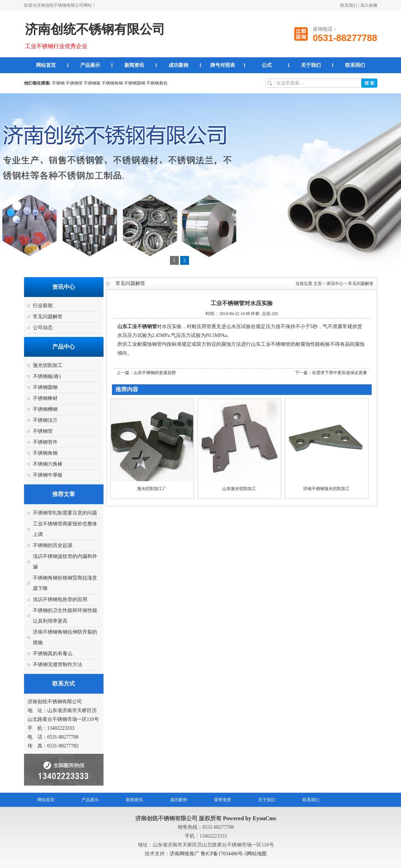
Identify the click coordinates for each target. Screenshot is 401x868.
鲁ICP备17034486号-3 (224, 854)
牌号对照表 (223, 65)
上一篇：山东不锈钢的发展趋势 (146, 373)
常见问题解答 (48, 317)
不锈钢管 (74, 83)
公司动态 (43, 328)
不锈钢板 (92, 83)
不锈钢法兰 (45, 420)
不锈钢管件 (45, 442)
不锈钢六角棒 (48, 464)
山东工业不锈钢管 (137, 327)
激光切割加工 (48, 365)
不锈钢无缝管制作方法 (58, 665)
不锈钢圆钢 (135, 83)
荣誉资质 (223, 800)
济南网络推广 (185, 854)
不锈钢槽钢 (45, 409)
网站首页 (46, 65)
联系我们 (349, 5)
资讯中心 (335, 284)
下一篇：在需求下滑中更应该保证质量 (331, 373)
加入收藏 (369, 5)
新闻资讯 (134, 65)
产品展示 (90, 65)
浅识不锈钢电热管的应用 (60, 599)
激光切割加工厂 (152, 489)
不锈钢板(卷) (47, 376)
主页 (318, 284)
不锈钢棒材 (45, 398)
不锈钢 (58, 83)
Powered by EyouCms (249, 818)
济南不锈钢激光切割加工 (326, 489)
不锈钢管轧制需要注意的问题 (65, 513)
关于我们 (311, 65)
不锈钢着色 (157, 83)
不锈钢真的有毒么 (53, 654)
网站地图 (257, 854)
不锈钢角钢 (112, 83)
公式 (267, 65)
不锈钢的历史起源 (53, 545)
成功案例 (178, 65)
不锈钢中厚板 (48, 475)
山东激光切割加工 (239, 489)
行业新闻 (43, 306)
